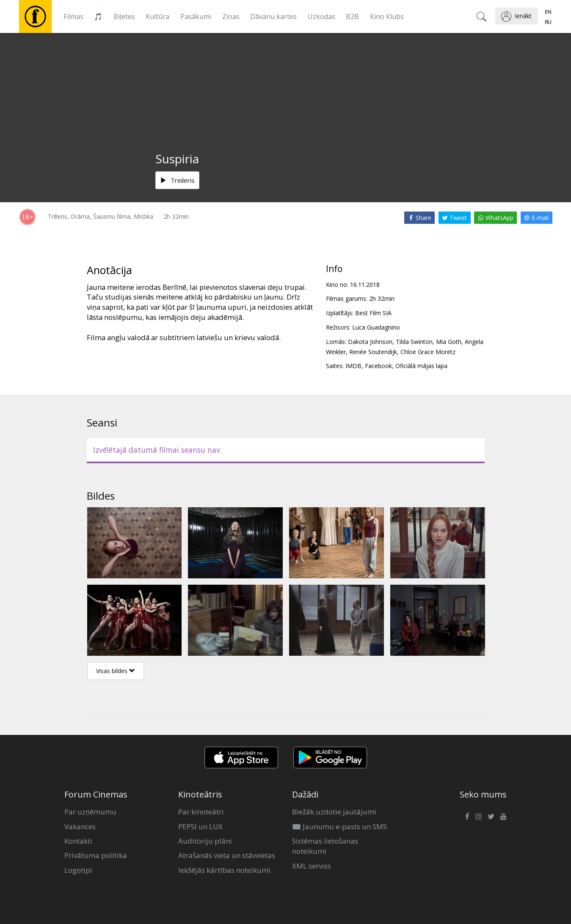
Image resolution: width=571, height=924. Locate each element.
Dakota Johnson (370, 342)
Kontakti (78, 841)
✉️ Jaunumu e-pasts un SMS (339, 826)
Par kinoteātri (201, 812)
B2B (352, 16)
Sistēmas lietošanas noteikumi (325, 846)
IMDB (353, 366)
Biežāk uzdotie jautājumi (334, 812)
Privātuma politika (96, 855)
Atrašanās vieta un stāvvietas (227, 855)
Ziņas (231, 16)
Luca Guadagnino (376, 327)
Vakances (80, 826)
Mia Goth (449, 342)
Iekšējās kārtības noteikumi (224, 870)
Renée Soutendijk (373, 352)
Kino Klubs (387, 16)
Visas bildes (116, 671)
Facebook (378, 366)
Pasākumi (196, 16)
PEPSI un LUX (200, 826)
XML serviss (312, 866)
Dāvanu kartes (273, 16)
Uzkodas (321, 16)
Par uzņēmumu (90, 812)
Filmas (73, 16)
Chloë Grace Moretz (428, 352)
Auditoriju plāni (205, 841)
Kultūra (157, 16)
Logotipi (78, 870)
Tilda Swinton (414, 342)
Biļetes (124, 16)
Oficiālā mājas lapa (421, 366)
